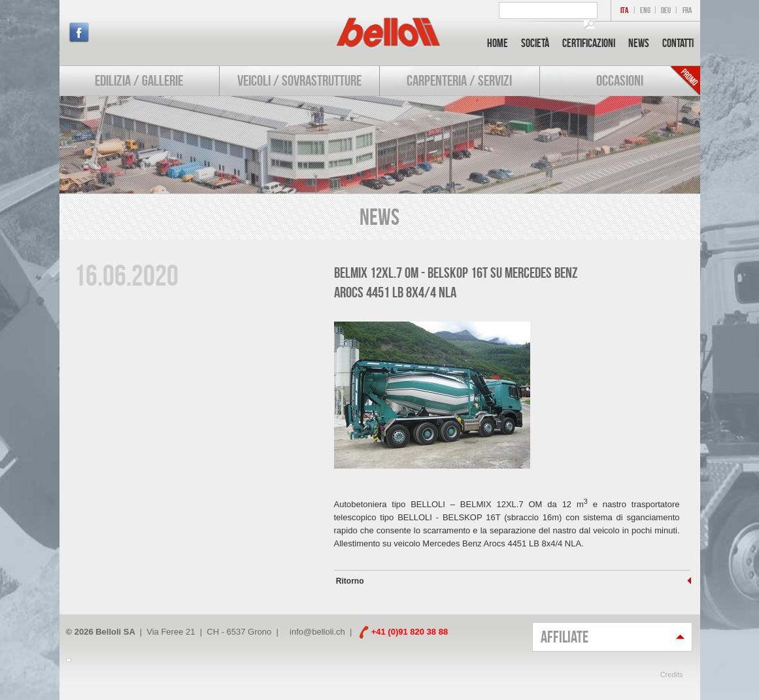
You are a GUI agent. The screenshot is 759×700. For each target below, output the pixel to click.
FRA (687, 10)
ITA (624, 10)
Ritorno (349, 581)
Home (498, 43)
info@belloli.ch (317, 632)
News (639, 43)
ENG (645, 10)
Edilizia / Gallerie (139, 80)
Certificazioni (589, 43)
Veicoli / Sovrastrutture (299, 80)
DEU (666, 10)
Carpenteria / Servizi (459, 80)
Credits (672, 675)
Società (535, 43)
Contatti (678, 43)
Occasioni (620, 80)
